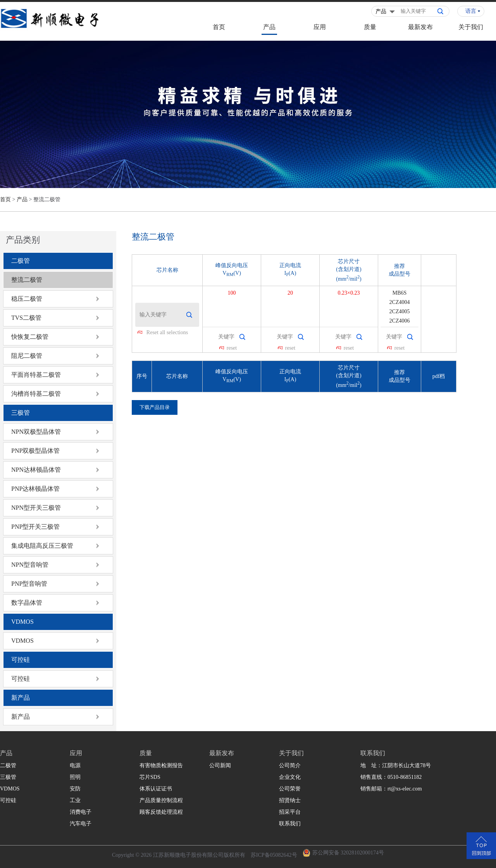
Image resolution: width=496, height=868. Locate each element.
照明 (75, 777)
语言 (471, 11)
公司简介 (290, 765)
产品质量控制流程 (161, 800)
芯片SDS (150, 777)
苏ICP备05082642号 (274, 855)
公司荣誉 (290, 789)
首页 (219, 27)
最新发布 (420, 27)
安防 (75, 789)
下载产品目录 (155, 407)
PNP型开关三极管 (35, 527)
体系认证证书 (156, 789)
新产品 (21, 698)
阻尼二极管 (27, 356)
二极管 (21, 261)
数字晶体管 (27, 603)
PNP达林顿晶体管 (35, 489)
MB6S (400, 293)
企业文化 (290, 777)
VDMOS (22, 622)
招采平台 (290, 812)
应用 (320, 27)
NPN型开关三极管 (36, 508)
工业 (75, 800)
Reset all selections (167, 332)
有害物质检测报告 (161, 765)
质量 (370, 27)
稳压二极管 (27, 299)
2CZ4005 (400, 311)
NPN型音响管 (30, 565)
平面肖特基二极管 (36, 375)
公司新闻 (220, 765)
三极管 (21, 413)
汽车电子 (81, 824)
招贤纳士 (290, 800)
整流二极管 (27, 280)
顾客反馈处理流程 (161, 812)
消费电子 (81, 812)
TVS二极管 (26, 318)
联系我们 (290, 824)
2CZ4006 (400, 321)
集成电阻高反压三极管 (42, 546)
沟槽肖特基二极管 (36, 394)
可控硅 (21, 660)
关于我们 (471, 27)
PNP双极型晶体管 (35, 451)
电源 (75, 765)
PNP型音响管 (29, 584)
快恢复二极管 (30, 337)
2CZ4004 (400, 302)
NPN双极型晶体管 (36, 432)
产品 (269, 27)
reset (232, 348)
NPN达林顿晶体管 (36, 470)
